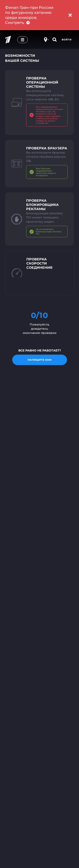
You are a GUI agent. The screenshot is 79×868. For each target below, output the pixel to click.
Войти (67, 40)
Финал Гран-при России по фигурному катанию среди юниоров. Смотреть (29, 15)
